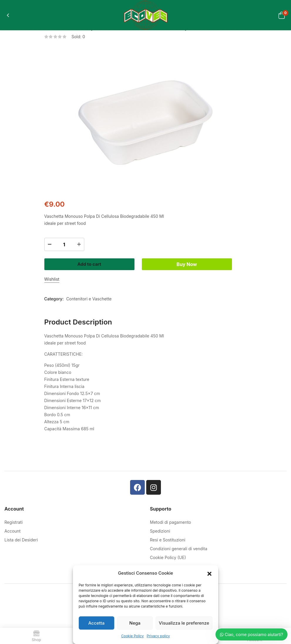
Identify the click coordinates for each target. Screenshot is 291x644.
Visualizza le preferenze (184, 623)
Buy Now (197, 262)
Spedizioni (160, 527)
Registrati (14, 518)
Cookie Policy (132, 636)
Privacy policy (158, 636)
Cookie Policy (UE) (168, 553)
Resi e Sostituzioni (168, 536)
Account (12, 527)
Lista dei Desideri (21, 536)
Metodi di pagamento (171, 518)
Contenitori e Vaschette (89, 295)
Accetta (96, 623)
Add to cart (94, 262)
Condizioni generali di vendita (179, 545)
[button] (209, 573)
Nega (135, 623)
